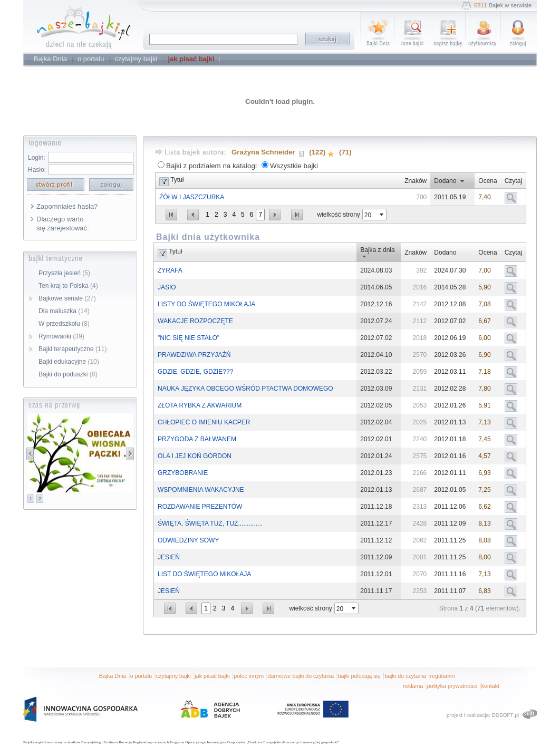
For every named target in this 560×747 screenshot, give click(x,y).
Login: (37, 158)
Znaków (416, 181)
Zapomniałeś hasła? (67, 206)
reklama (413, 686)
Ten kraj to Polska (68, 286)
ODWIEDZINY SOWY (188, 540)
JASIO (167, 287)
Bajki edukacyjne (69, 362)
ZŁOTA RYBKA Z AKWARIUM (200, 405)
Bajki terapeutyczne (73, 349)
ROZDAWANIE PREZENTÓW (200, 507)
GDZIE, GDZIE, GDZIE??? (195, 372)
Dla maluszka (64, 311)
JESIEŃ (169, 557)
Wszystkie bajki (294, 166)
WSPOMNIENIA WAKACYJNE (201, 490)
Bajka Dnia (113, 676)
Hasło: (37, 170)
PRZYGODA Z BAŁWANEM (197, 439)
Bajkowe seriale (67, 298)
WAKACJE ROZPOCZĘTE (195, 321)
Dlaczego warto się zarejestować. (63, 224)
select (382, 215)
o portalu (141, 676)
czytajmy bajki (173, 676)
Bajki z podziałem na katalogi (211, 166)
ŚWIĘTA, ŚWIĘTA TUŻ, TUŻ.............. (210, 523)
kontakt (490, 686)
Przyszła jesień (64, 273)
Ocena (487, 181)
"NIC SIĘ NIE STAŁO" (189, 338)
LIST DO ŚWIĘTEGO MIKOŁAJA (204, 574)
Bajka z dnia (377, 250)
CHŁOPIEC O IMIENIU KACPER (204, 422)
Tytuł (177, 180)
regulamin (443, 676)
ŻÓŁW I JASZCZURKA (192, 197)
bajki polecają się (359, 676)
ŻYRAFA (170, 270)
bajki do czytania (405, 676)
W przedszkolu (64, 324)
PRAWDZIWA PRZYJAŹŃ (194, 355)
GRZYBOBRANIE (183, 473)
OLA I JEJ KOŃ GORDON (195, 456)
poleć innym (249, 676)
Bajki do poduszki (68, 374)
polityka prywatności (452, 686)
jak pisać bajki (212, 676)
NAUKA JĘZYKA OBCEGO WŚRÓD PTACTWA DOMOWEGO (245, 389)
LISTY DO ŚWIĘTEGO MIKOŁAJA (206, 304)
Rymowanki (61, 336)
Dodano (445, 181)
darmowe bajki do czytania (301, 676)
